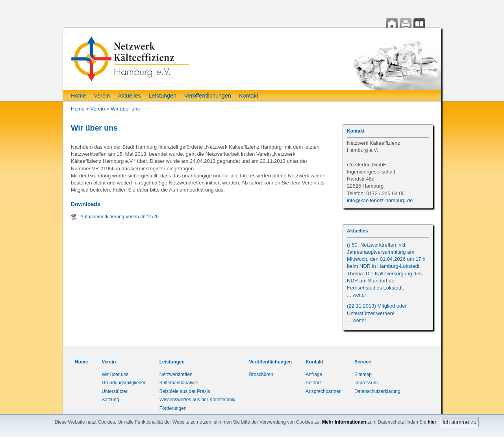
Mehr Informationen (344, 422)
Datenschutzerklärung (377, 391)
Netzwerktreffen (176, 374)
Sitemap (363, 374)
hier (432, 422)
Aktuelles (129, 96)
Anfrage (314, 374)
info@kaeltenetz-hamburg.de (380, 200)
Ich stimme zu (460, 422)
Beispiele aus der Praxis (185, 391)
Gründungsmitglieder (123, 383)
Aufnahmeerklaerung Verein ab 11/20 (120, 217)
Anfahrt (313, 383)
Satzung (110, 400)
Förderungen (173, 408)
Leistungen (163, 96)
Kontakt (249, 96)
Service (363, 362)
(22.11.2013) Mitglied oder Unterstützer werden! (377, 313)
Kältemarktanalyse (179, 383)
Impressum (366, 383)
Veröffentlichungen (208, 96)
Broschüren (261, 374)
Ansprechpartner (323, 391)
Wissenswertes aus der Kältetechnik (197, 400)
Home (78, 96)
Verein (102, 96)
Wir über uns (125, 109)
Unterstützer (114, 391)
